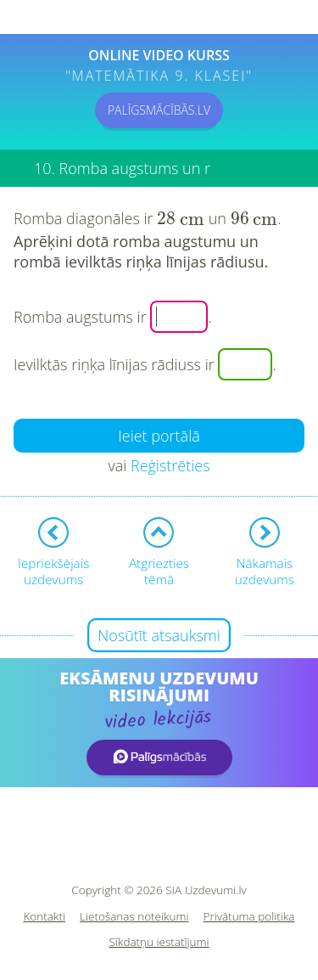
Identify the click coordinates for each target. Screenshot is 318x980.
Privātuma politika (249, 917)
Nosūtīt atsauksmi (159, 635)
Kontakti (45, 917)
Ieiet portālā (159, 436)
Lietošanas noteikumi (134, 917)
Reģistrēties (170, 465)
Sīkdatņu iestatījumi (159, 942)
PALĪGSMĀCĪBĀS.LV (159, 110)
